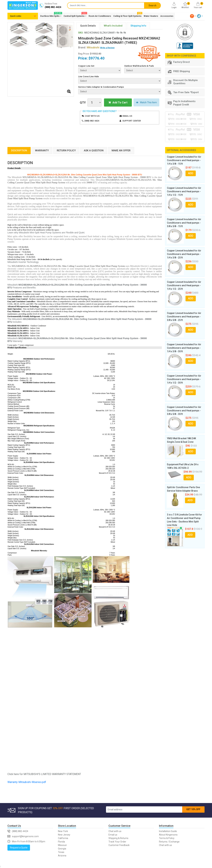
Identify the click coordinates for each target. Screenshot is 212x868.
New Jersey (64, 835)
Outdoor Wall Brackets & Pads (139, 66)
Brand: (89, 47)
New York (63, 831)
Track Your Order (117, 842)
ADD (191, 173)
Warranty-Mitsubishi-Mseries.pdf (27, 782)
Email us (127, 116)
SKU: (81, 33)
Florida (61, 842)
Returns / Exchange (169, 842)
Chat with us (92, 116)
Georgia (62, 849)
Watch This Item (146, 102)
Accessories (167, 16)
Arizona (62, 856)
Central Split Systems (75, 15)
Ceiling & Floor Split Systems (127, 15)
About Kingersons (168, 835)
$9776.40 (96, 58)
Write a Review (107, 48)
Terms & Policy (167, 838)
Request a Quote (19, 848)
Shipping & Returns (118, 838)
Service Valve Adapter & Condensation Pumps (101, 87)
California (63, 838)
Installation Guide (168, 831)
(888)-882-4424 (92, 121)
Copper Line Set (86, 66)
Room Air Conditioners (100, 16)
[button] (193, 16)
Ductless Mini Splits (51, 15)
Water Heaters (151, 16)
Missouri (62, 845)
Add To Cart (118, 103)
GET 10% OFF (193, 809)
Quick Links (16, 16)
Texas (61, 852)
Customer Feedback (119, 845)
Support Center (132, 121)
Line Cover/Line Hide (89, 76)
